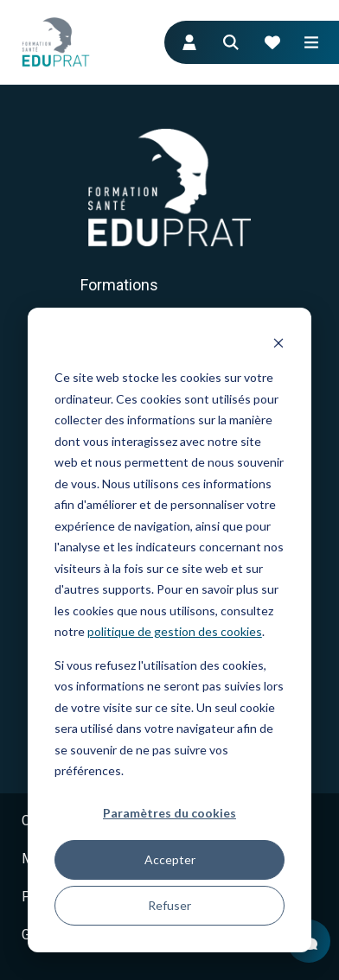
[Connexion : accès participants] (189, 42)
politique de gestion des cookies (175, 631)
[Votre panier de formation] (272, 42)
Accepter (170, 859)
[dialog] (169, 630)
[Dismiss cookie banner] (278, 345)
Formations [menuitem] (119, 285)
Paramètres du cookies (169, 813)
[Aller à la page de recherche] (231, 42)
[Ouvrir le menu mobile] (311, 42)
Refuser (169, 905)
